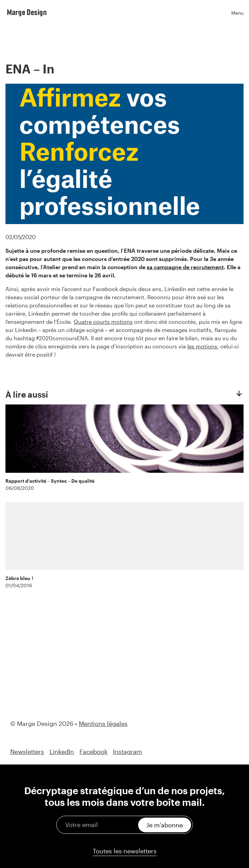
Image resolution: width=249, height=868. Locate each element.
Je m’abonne (165, 825)
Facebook (93, 752)
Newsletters (27, 752)
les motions (202, 346)
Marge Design (27, 12)
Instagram (127, 752)
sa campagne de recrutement (185, 267)
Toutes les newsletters (125, 851)
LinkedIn (62, 752)
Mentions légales (103, 724)
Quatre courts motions (103, 322)
